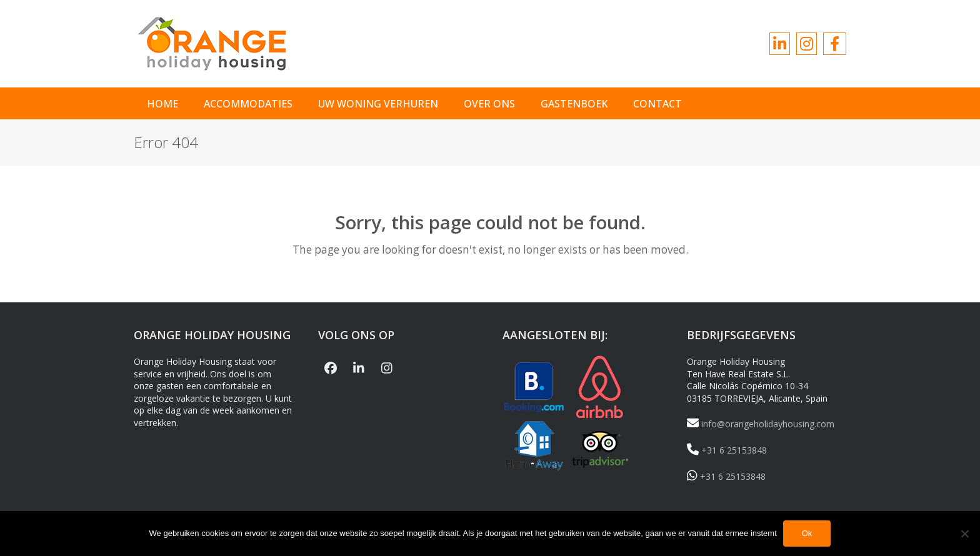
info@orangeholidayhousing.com (761, 424)
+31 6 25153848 (727, 450)
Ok (807, 534)
